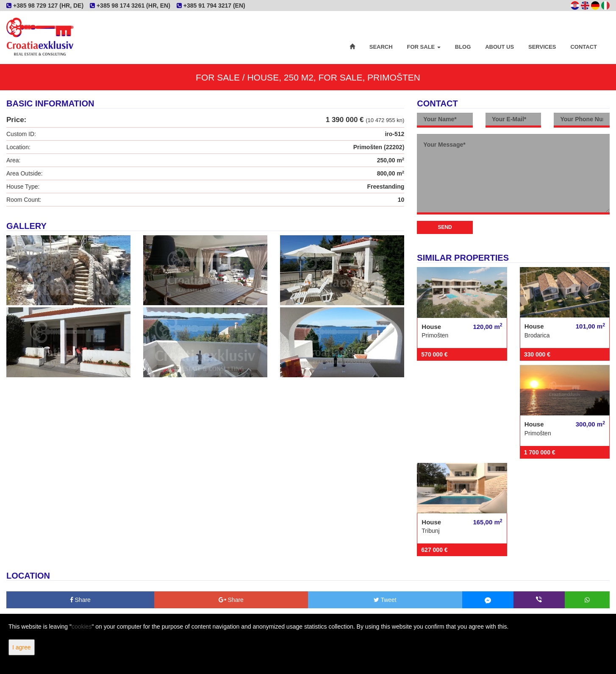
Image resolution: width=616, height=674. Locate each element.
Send (445, 227)
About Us (499, 47)
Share (80, 600)
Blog (463, 47)
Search (381, 47)
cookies (82, 627)
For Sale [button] (424, 47)
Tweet (385, 600)
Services (542, 47)
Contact (584, 47)
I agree (22, 647)
